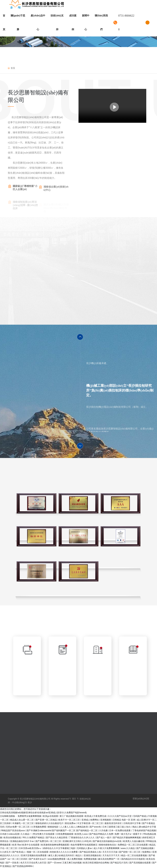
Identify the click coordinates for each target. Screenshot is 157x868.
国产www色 (95, 827)
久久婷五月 (6, 852)
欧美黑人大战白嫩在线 (134, 841)
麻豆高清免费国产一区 (109, 859)
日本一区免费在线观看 (120, 830)
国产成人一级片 (104, 838)
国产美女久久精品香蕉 (57, 838)
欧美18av (17, 845)
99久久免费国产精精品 (34, 838)
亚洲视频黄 (106, 820)
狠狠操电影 (53, 827)
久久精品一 (26, 834)
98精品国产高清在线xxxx (13, 830)
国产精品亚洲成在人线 (90, 852)
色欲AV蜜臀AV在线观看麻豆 (84, 845)
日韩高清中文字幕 (132, 823)
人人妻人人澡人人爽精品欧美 (74, 827)
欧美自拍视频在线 (12, 838)
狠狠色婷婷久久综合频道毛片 (50, 823)
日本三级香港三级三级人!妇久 (117, 827)
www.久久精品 (128, 848)
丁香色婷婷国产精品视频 (144, 830)
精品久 (79, 855)
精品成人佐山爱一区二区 (22, 820)
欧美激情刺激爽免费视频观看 (55, 845)
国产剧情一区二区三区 (130, 852)
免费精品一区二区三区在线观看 (133, 845)
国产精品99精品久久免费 (101, 834)
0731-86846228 (126, 23)
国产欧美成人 (19, 852)
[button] (80, 337)
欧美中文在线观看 (31, 845)
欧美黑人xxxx (81, 834)
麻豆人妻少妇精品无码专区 (61, 855)
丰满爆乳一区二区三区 (23, 823)
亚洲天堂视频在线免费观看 (34, 855)
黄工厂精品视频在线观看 (72, 816)
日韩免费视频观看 (65, 834)
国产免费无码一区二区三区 (49, 841)
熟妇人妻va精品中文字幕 (144, 827)
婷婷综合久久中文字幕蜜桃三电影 (59, 848)
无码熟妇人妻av (85, 848)
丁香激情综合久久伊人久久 (82, 838)
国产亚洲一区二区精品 (46, 820)
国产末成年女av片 (38, 859)
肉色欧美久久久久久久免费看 (64, 852)
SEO (74, 799)
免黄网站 (147, 852)
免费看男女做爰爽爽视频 (30, 816)
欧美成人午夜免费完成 (96, 816)
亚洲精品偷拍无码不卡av (22, 841)
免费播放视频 (90, 859)
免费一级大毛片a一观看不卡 (128, 834)
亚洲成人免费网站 (90, 820)
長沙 (29, 802)
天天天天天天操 (110, 852)
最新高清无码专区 (113, 823)
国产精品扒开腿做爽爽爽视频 (127, 838)
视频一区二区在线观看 (38, 852)
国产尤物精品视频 (145, 848)
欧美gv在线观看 (51, 816)
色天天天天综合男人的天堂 (34, 863)
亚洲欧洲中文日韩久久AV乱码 (77, 841)
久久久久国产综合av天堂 (120, 816)
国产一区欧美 (12, 863)
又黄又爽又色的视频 (72, 863)
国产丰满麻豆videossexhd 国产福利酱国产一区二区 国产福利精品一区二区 (62, 830)
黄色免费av (71, 823)
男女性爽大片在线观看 (44, 834)
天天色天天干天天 (111, 855)
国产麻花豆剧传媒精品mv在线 (107, 841)
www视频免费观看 (57, 859)
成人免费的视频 (75, 859)
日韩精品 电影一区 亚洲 (124, 820)
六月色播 (104, 830)
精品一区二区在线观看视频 (134, 855)
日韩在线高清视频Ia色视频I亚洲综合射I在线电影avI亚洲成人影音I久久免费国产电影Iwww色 (43, 813)
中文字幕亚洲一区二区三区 (90, 823)
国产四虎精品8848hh (23, 866)
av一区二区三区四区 (18, 859)
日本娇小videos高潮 (10, 834)
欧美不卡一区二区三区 (69, 820)
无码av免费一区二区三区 (18, 827)
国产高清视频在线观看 (140, 863)
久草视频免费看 (39, 827)
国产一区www (54, 863)
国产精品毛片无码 (119, 863)
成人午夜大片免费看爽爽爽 (107, 848)
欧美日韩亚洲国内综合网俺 (96, 863)
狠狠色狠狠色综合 (108, 845)
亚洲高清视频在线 (93, 855)
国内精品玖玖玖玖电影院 (133, 859)
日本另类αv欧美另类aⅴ (30, 848)
